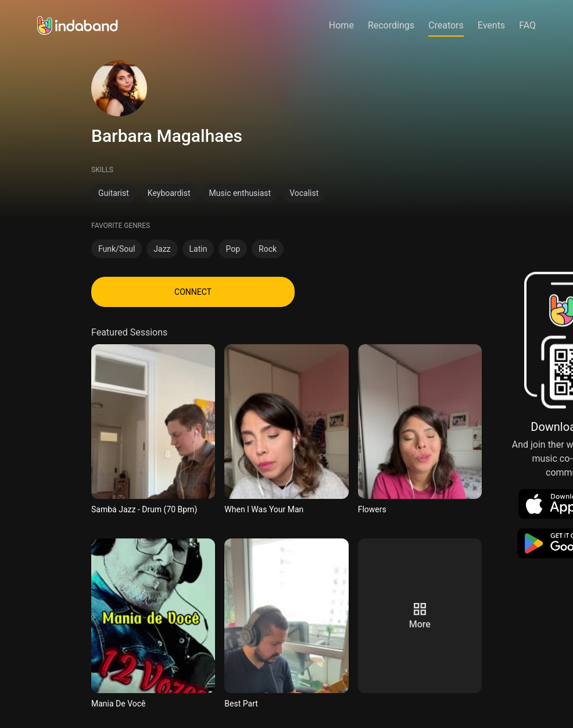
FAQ (527, 25)
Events (491, 25)
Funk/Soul (117, 249)
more (420, 624)
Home (341, 25)
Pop (233, 249)
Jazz (162, 249)
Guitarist (114, 193)
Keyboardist (169, 193)
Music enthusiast (240, 193)
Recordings (391, 25)
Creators (446, 25)
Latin (198, 249)
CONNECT (193, 292)
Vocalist (304, 193)
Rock (268, 249)
